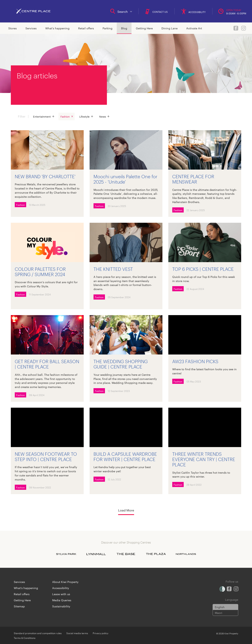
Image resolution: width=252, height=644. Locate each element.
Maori (219, 613)
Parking (107, 28)
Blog (124, 28)
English (220, 607)
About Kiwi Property (65, 582)
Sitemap (19, 606)
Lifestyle (84, 116)
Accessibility (61, 588)
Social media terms (77, 633)
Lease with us (61, 594)
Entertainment (42, 116)
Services (31, 28)
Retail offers (86, 28)
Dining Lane (170, 28)
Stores (13, 28)
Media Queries (62, 600)
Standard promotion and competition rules (38, 633)
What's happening (57, 28)
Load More (126, 510)
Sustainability (61, 606)
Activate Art (194, 28)
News (103, 116)
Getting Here (144, 28)
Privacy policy (101, 633)
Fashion (65, 116)
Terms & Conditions (25, 638)
